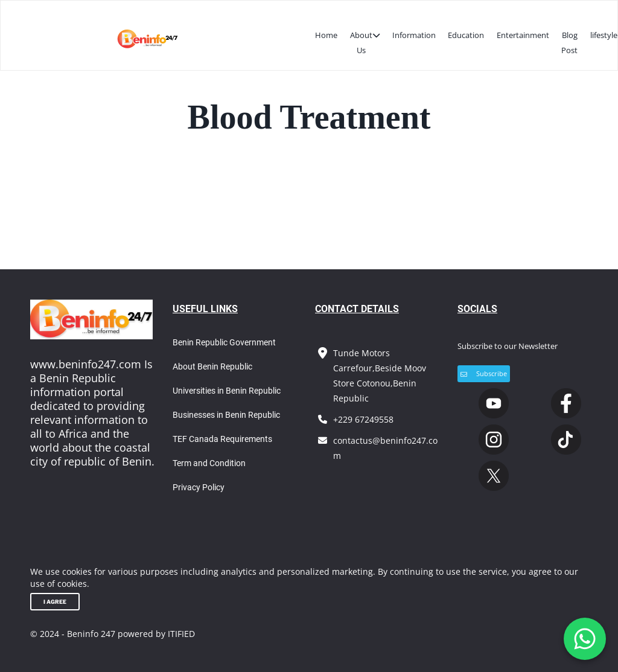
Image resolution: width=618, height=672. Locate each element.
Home (326, 35)
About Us (365, 42)
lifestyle (604, 35)
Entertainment (523, 35)
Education (466, 35)
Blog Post (569, 43)
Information (414, 35)
